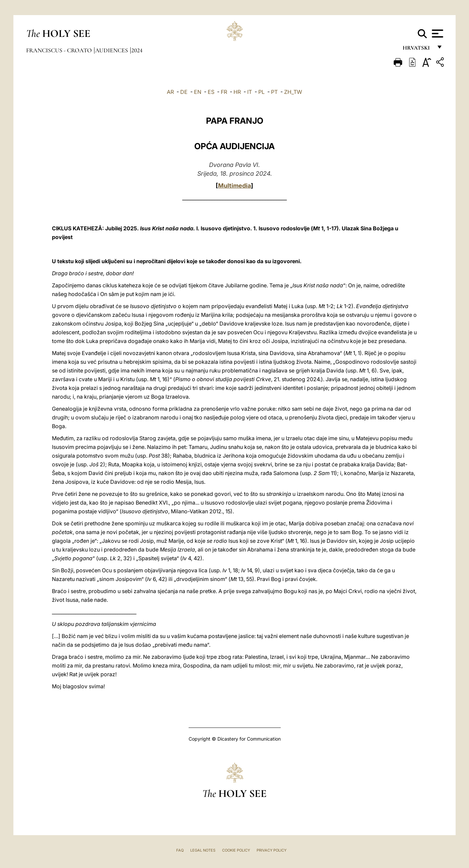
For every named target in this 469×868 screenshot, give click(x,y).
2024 (137, 50)
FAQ (180, 850)
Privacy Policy (272, 850)
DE (184, 92)
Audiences (112, 50)
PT (274, 92)
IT (250, 92)
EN (198, 92)
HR (237, 92)
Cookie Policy (236, 850)
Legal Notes (203, 850)
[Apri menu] (437, 34)
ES (211, 92)
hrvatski (418, 49)
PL (261, 92)
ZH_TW (293, 92)
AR (170, 92)
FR (224, 92)
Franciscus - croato (60, 50)
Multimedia (234, 186)
